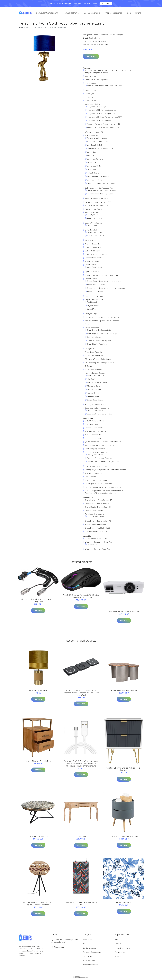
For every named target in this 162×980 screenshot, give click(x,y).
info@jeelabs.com (58, 948)
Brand (138, 13)
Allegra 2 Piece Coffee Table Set (124, 691)
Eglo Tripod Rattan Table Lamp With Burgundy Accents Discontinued (38, 905)
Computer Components (47, 13)
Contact (118, 945)
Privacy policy (120, 953)
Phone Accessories (113, 13)
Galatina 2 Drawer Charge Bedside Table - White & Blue (124, 770)
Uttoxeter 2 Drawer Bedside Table (124, 837)
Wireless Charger (116, 36)
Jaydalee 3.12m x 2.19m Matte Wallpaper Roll (81, 905)
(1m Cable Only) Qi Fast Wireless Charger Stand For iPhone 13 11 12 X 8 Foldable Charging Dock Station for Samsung (81, 765)
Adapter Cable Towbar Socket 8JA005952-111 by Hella (38, 602)
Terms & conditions (122, 949)
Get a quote (106, 3)
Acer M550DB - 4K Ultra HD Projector (124, 613)
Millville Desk (81, 837)
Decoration (87, 958)
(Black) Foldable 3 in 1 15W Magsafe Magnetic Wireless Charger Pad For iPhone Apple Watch (81, 694)
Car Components (92, 13)
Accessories (88, 941)
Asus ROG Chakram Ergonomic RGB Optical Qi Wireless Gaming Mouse (81, 597)
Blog (129, 13)
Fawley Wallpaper (124, 904)
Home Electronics (71, 13)
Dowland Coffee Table (38, 837)
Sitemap (118, 958)
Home (21, 29)
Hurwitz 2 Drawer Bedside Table (38, 762)
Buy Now (91, 58)
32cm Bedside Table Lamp (38, 691)
